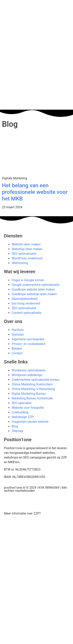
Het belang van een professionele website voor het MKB (35, 192)
